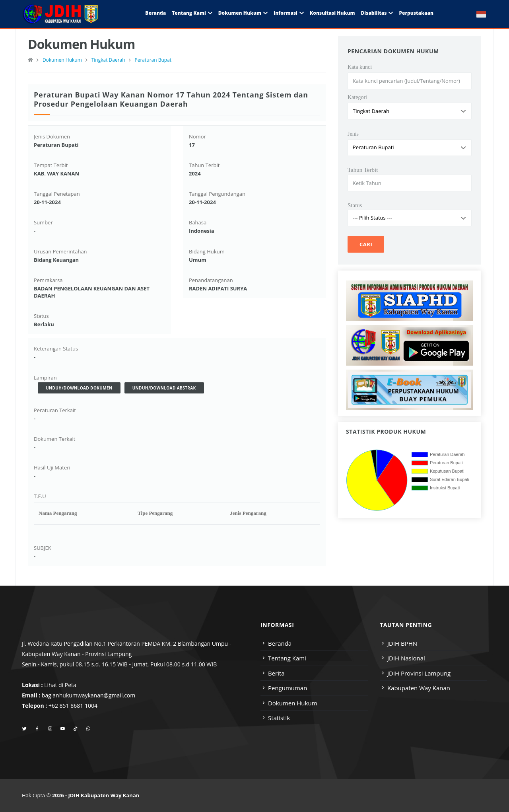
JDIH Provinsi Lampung (419, 673)
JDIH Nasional (406, 658)
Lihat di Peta (60, 685)
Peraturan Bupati (153, 60)
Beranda (155, 13)
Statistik (279, 718)
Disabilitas (374, 13)
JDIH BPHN (402, 643)
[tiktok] (75, 729)
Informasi (286, 13)
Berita (276, 673)
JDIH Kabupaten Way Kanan (104, 795)
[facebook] (37, 729)
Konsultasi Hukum (332, 13)
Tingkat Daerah (108, 60)
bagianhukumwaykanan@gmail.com (88, 695)
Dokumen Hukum (240, 13)
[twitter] (24, 729)
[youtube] (63, 729)
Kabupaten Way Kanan (419, 688)
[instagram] (50, 729)
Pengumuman (288, 688)
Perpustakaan (416, 13)
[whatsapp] (88, 729)
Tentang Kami (189, 13)
